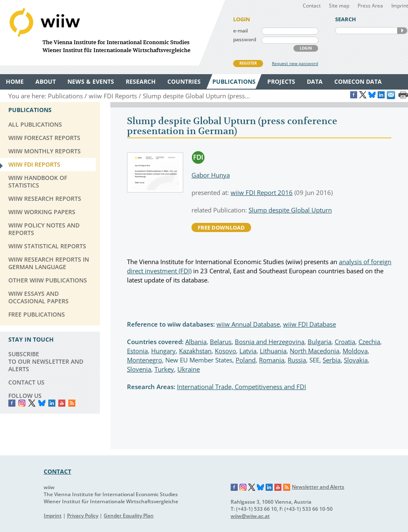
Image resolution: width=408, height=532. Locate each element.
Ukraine (189, 369)
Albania (196, 342)
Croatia (345, 342)
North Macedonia (315, 351)
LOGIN (306, 48)
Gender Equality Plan (129, 516)
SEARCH (402, 31)
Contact (312, 6)
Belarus (221, 342)
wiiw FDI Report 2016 (262, 192)
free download (221, 227)
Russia (297, 360)
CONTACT (57, 471)
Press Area (370, 6)
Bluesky (42, 403)
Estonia (137, 351)
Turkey (164, 369)
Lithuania (273, 351)
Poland (246, 360)
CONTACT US (26, 382)
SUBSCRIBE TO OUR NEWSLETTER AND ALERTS (46, 361)
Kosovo (225, 351)
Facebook (12, 403)
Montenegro (144, 360)
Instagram (243, 487)
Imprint (400, 6)
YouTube (62, 403)
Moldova (355, 351)
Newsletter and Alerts (318, 487)
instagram (22, 403)
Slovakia (356, 360)
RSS (72, 403)
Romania (272, 360)
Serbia (332, 360)
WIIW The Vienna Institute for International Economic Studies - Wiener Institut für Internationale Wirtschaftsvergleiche (112, 33)
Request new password (295, 63)
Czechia (369, 342)
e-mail (240, 31)
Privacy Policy (83, 516)
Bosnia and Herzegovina (270, 342)
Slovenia (139, 369)
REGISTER (248, 63)
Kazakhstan (195, 351)
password (245, 39)
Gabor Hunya (211, 175)
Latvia (248, 351)
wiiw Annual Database (248, 324)
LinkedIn (52, 403)
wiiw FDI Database (310, 324)
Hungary (163, 351)
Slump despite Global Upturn (290, 210)
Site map (339, 6)
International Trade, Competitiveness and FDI (241, 387)
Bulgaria (320, 342)
